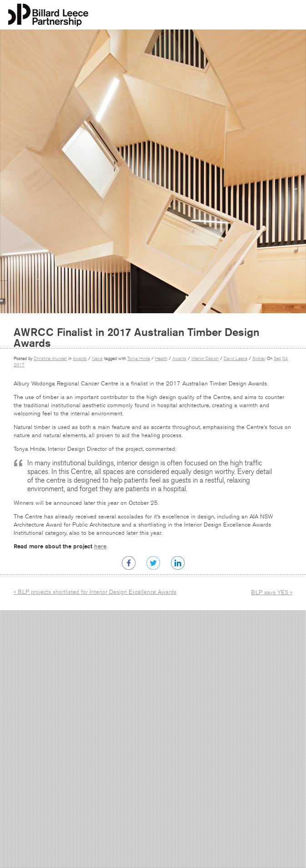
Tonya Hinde (139, 359)
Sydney (259, 359)
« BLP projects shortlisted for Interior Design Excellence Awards (95, 592)
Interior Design (205, 359)
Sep (277, 359)
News (97, 359)
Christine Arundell (50, 359)
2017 (19, 365)
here (100, 546)
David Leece (236, 359)
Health (161, 359)
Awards (80, 359)
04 (285, 359)
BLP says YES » (272, 592)
